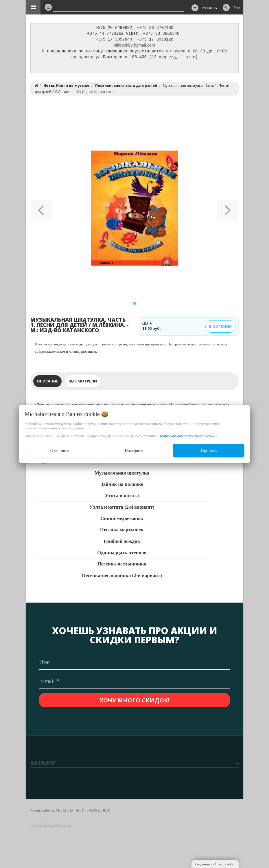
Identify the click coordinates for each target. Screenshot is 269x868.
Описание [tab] (47, 382)
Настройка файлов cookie (51, 825)
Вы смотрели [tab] (83, 382)
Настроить (134, 451)
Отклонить (60, 451)
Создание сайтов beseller (215, 864)
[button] (41, 210)
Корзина (210, 8)
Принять (209, 451)
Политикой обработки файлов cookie (188, 436)
